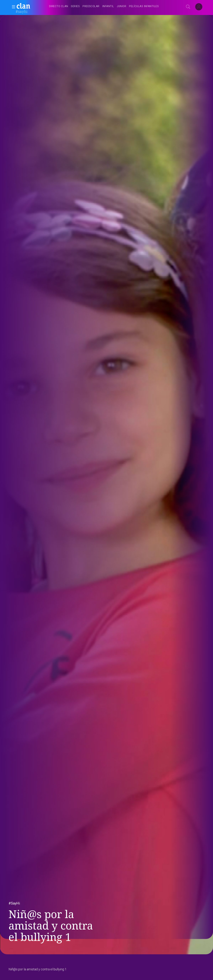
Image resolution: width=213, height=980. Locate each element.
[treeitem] (59, 7)
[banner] (32, 6)
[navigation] (110, 6)
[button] (12, 7)
